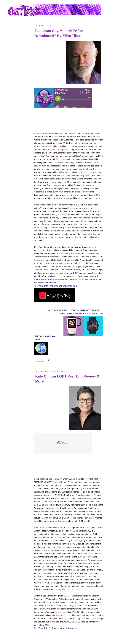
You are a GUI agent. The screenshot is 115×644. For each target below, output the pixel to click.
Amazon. (53, 283)
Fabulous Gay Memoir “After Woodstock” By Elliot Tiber (59, 33)
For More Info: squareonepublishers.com (56, 286)
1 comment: (41, 361)
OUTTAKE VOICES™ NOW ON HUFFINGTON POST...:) (76, 310)
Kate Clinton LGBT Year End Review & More (67, 379)
